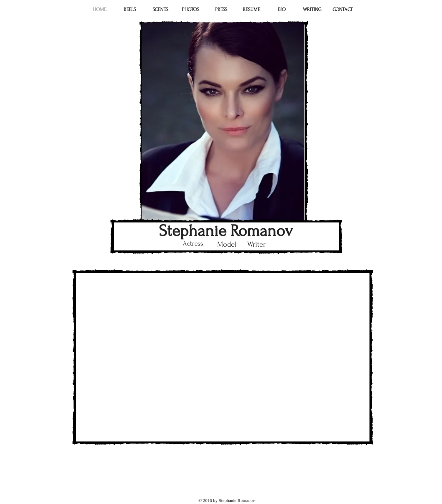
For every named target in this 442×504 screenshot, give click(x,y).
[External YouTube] (223, 357)
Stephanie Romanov (226, 231)
